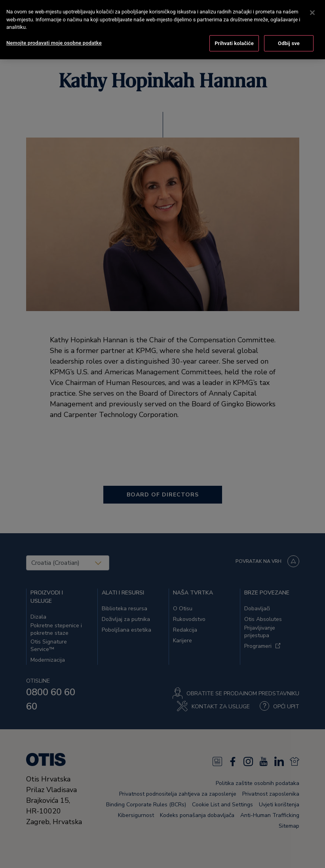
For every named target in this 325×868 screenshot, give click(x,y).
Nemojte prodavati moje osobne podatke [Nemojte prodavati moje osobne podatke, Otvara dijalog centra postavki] (54, 41)
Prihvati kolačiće (234, 42)
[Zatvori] (312, 11)
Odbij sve (289, 42)
